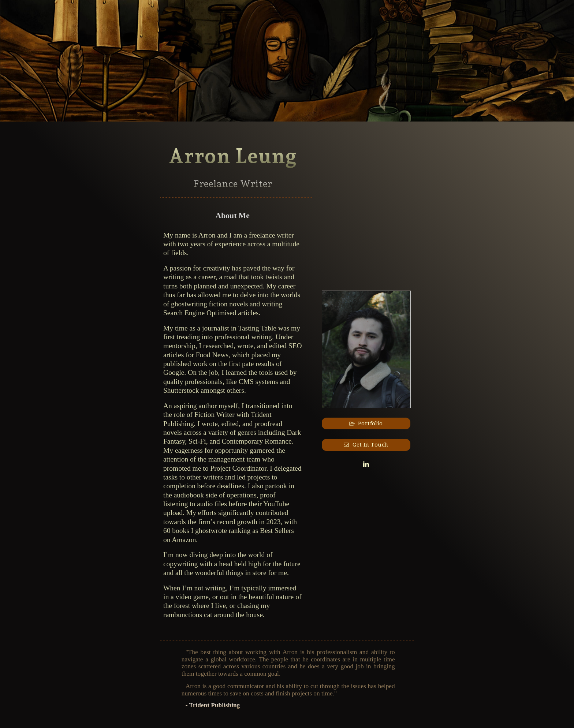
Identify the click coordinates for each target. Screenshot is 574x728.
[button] (366, 424)
